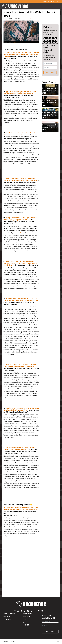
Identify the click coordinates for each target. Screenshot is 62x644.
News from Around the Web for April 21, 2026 (50, 103)
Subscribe (50, 72)
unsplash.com (15, 42)
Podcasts (26, 617)
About (25, 622)
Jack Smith (18, 233)
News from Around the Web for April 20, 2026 (50, 115)
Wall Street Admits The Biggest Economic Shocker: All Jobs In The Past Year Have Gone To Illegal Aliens (20, 263)
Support (26, 625)
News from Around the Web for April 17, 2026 (50, 127)
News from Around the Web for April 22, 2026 (50, 91)
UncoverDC (16, 6)
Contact (7, 617)
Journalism (27, 614)
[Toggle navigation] (57, 6)
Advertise (7, 619)
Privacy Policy (9, 614)
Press (25, 619)
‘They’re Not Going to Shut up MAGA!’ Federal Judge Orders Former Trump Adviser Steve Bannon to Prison (21, 54)
